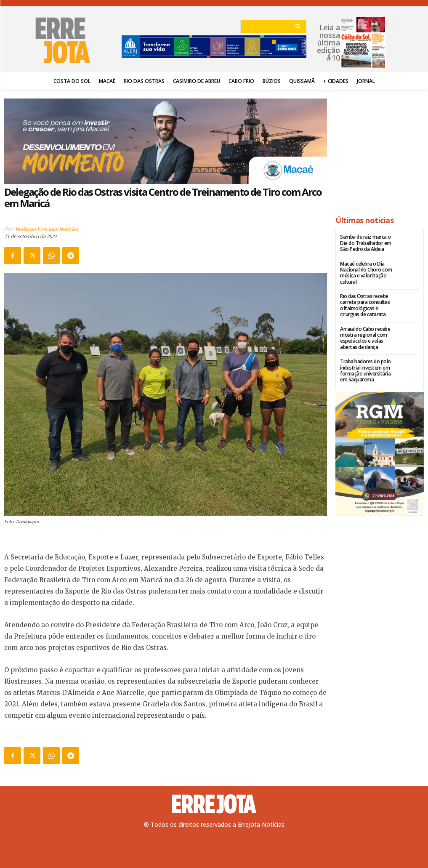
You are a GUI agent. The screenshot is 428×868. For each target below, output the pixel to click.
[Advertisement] (380, 149)
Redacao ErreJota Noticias (47, 229)
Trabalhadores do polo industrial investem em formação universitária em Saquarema (366, 370)
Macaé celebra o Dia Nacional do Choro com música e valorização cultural (366, 273)
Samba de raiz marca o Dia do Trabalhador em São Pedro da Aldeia (366, 243)
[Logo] (214, 804)
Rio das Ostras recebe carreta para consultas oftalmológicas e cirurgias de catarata (365, 305)
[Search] (298, 27)
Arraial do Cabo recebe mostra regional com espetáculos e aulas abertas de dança (365, 338)
